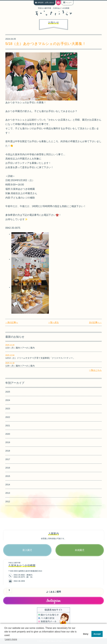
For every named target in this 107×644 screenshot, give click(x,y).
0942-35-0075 (19, 577)
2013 (8, 493)
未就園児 (80, 550)
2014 (8, 485)
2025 (8, 392)
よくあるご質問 (53, 592)
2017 (8, 459)
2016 (8, 468)
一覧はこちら (95, 370)
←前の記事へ (12, 322)
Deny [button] (86, 634)
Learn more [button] (11, 639)
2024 (8, 400)
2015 (8, 476)
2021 (8, 426)
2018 (8, 451)
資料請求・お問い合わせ (46, 2)
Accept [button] (97, 634)
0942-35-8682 (19, 575)
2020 (8, 434)
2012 (8, 502)
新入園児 (27, 550)
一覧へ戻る (53, 322)
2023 (8, 409)
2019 (8, 442)
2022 (8, 417)
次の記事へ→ (95, 322)
